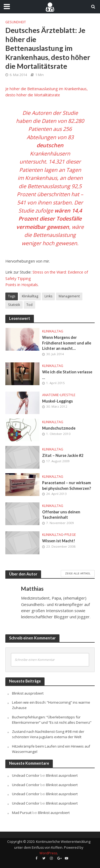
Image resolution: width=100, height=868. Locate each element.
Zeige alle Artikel (78, 573)
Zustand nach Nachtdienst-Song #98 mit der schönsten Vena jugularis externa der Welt (48, 734)
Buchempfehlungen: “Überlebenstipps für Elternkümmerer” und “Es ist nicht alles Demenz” (52, 720)
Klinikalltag (30, 296)
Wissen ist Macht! (59, 541)
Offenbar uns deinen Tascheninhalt (61, 515)
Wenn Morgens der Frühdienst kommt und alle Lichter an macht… (67, 343)
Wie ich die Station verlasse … (67, 375)
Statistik (14, 305)
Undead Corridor (26, 775)
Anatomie (51, 395)
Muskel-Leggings (57, 401)
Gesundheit (16, 22)
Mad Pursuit (22, 813)
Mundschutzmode (59, 428)
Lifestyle (68, 395)
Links (48, 296)
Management (69, 296)
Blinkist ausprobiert (28, 693)
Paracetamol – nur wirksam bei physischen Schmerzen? (67, 486)
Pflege (70, 535)
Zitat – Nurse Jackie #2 (63, 455)
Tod (29, 305)
